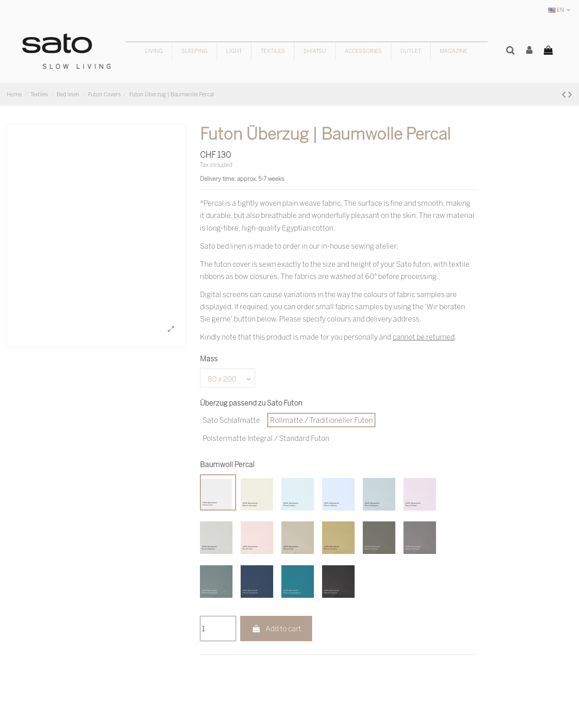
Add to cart (276, 629)
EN (560, 10)
